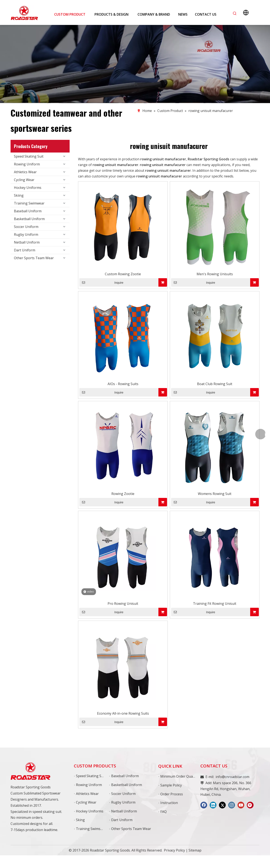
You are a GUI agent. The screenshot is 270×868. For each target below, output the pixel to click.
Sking (80, 820)
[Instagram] (232, 805)
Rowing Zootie (123, 494)
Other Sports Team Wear (34, 258)
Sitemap (195, 850)
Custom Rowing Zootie (123, 274)
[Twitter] (222, 805)
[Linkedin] (213, 805)
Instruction (169, 803)
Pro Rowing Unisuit (123, 604)
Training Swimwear (29, 203)
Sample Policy (171, 785)
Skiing (19, 195)
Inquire (101, 282)
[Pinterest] (250, 805)
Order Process (172, 794)
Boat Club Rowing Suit (215, 384)
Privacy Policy (174, 850)
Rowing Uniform (27, 164)
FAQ (163, 812)
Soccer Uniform (26, 227)
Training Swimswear (92, 829)
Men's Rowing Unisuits (215, 274)
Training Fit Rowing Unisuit (215, 604)
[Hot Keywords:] (235, 14)
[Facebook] (204, 805)
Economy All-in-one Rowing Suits (123, 713)
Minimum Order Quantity (180, 776)
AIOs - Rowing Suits (123, 384)
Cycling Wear (24, 180)
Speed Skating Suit (29, 156)
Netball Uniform (27, 242)
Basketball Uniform (29, 219)
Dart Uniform (25, 250)
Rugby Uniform (26, 234)
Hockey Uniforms (28, 188)
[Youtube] (241, 805)
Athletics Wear (25, 172)
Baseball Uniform (28, 211)
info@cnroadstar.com (232, 777)
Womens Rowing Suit (215, 494)
